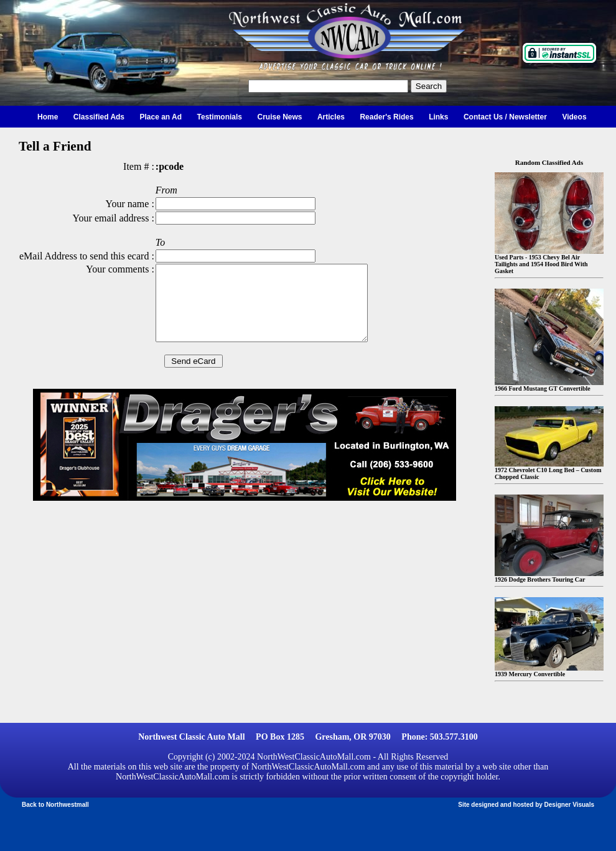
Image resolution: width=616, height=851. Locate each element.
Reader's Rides (386, 117)
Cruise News (279, 117)
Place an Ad (161, 117)
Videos (574, 117)
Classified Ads (99, 117)
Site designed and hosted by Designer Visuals (526, 805)
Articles (331, 117)
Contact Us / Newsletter (505, 117)
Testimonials (220, 117)
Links (438, 117)
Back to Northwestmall (55, 805)
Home (48, 117)
